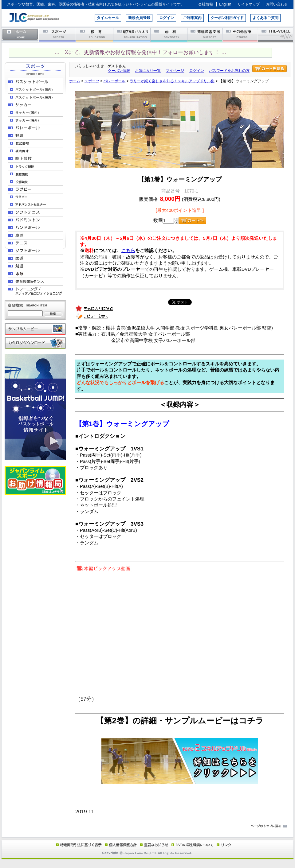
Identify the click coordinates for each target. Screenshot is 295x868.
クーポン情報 (119, 71)
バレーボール (114, 81)
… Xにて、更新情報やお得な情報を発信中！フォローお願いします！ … (140, 52)
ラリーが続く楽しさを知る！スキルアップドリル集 (172, 81)
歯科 (169, 35)
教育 (95, 35)
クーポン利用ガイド (227, 18)
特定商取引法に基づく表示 (78, 845)
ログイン (167, 18)
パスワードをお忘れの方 (229, 71)
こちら (128, 251)
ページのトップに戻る (147, 826)
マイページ (175, 71)
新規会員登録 (139, 18)
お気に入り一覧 (148, 71)
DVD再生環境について (193, 845)
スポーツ (58, 35)
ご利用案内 (192, 18)
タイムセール (108, 18)
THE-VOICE (276, 35)
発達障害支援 (205, 35)
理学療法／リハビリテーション (132, 35)
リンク (223, 845)
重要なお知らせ (153, 845)
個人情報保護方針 (120, 845)
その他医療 (241, 35)
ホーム (20, 35)
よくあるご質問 (265, 18)
